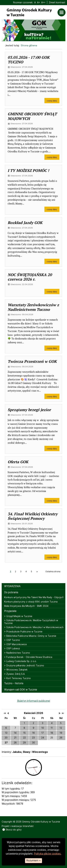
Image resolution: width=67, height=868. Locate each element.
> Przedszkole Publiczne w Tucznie (23, 632)
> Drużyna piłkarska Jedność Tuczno (24, 666)
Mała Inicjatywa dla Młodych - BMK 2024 (26, 606)
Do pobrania (11, 592)
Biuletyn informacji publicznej (34, 701)
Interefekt (28, 826)
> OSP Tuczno (12, 640)
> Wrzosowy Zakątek (16, 670)
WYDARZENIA (12, 586)
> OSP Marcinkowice (15, 644)
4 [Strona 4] (26, 571)
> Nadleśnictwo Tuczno (17, 653)
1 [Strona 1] (10, 571)
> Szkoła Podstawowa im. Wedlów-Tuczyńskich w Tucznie (31, 622)
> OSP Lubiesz (12, 648)
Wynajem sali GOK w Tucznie (21, 690)
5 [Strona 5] (31, 571)
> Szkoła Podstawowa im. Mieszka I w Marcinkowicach (34, 627)
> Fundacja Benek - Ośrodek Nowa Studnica (28, 657)
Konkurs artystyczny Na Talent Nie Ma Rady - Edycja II (34, 597)
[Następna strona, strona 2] (37, 572)
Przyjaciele (10, 611)
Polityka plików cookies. (48, 854)
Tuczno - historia (14, 683)
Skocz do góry (12, 830)
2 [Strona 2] (16, 571)
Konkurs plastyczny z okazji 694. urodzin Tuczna (31, 602)
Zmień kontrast (57, 2)
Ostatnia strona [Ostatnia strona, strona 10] (53, 571)
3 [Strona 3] (21, 571)
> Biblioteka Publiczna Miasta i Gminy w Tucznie (30, 636)
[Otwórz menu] (62, 12)
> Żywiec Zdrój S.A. (15, 674)
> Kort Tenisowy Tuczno (17, 678)
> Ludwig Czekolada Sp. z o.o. (20, 661)
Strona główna (29, 45)
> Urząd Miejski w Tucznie (18, 616)
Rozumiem (33, 860)
